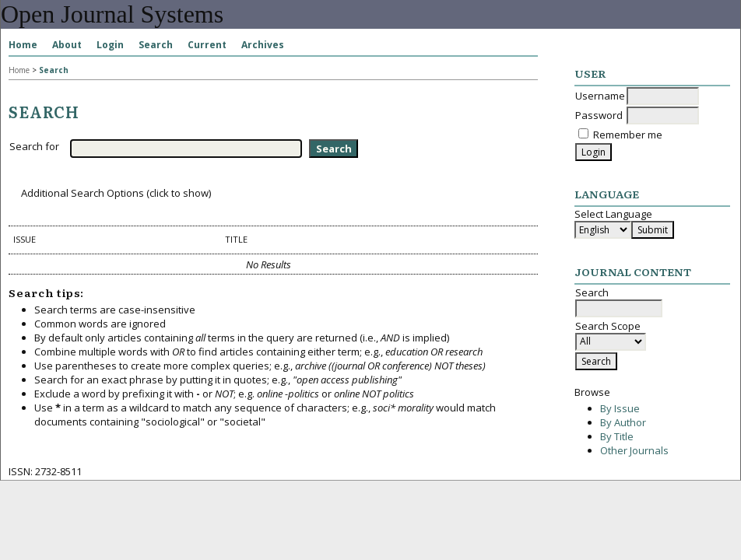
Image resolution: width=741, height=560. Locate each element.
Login (110, 45)
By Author (623, 422)
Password (599, 115)
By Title (617, 436)
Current (207, 45)
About (67, 45)
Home (23, 45)
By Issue (620, 408)
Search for (34, 146)
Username (600, 96)
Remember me (628, 135)
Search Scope (611, 334)
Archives (263, 45)
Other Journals (634, 450)
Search (156, 45)
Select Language (613, 214)
